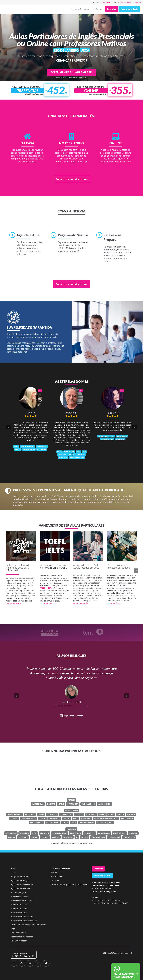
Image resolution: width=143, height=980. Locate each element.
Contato (99, 9)
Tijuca (65, 823)
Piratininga (73, 804)
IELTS (53, 568)
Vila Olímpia (129, 837)
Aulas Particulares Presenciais (24, 921)
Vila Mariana (114, 837)
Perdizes (45, 837)
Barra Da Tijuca (15, 815)
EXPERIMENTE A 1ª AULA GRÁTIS (71, 72)
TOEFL (63, 568)
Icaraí (61, 804)
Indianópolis (119, 833)
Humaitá (131, 815)
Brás (34, 833)
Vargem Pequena (105, 823)
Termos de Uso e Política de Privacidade (29, 925)
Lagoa (42, 819)
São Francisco (88, 804)
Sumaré (85, 837)
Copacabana (66, 815)
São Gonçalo (104, 804)
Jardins (12, 837)
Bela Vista (24, 833)
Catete (41, 815)
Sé (77, 837)
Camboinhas (38, 804)
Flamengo (91, 815)
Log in (138, 2)
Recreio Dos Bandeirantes (106, 819)
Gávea (102, 815)
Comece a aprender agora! (72, 179)
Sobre (13, 873)
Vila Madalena (98, 837)
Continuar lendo (13, 603)
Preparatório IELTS (19, 909)
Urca (74, 823)
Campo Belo (76, 833)
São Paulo (71, 829)
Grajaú (121, 815)
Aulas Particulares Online (22, 917)
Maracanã (86, 819)
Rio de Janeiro (71, 811)
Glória (111, 815)
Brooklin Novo (60, 833)
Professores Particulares (22, 901)
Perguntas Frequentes (80, 9)
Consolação (104, 833)
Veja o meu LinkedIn (74, 716)
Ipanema (14, 819)
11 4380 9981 (125, 2)
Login (13, 929)
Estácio (79, 815)
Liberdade (23, 837)
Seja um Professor (19, 941)
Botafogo (30, 815)
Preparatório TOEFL (19, 905)
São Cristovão (53, 823)
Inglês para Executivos (21, 889)
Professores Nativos (20, 897)
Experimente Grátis (129, 9)
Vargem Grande (87, 823)
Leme (75, 819)
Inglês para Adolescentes (22, 885)
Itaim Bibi (133, 833)
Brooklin (44, 833)
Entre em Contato (19, 933)
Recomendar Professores (22, 937)
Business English (18, 893)
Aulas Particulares (19, 913)
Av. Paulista (11, 833)
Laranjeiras (54, 819)
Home (13, 868)
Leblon (66, 819)
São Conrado (36, 823)
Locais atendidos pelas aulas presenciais (69, 885)
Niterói (71, 800)
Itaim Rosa (68, 837)
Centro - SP (90, 833)
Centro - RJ (52, 815)
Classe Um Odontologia (80, 706)
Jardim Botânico (28, 819)
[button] (8, 427)
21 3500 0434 (104, 2)
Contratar (111, 9)
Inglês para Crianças (20, 881)
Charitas (51, 804)
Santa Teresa (127, 819)
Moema (34, 837)
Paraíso (56, 837)
